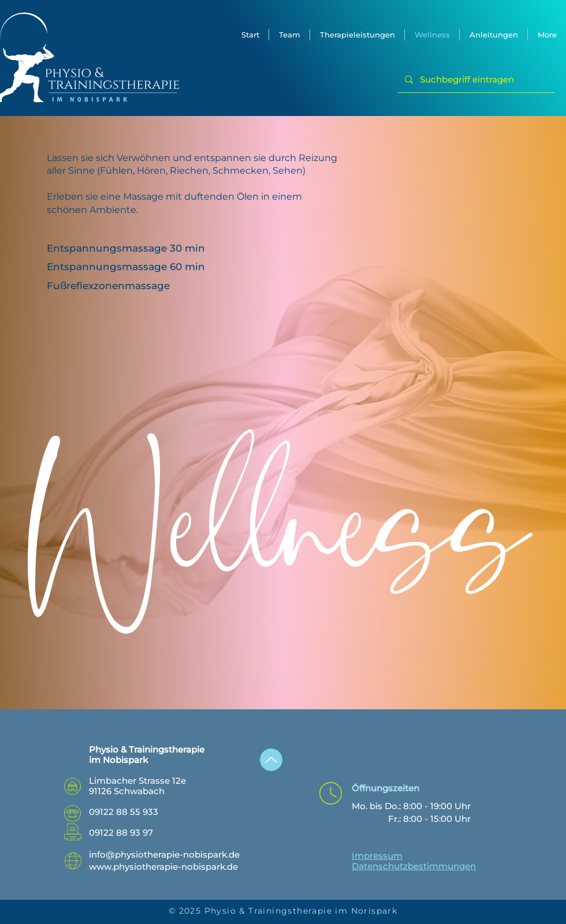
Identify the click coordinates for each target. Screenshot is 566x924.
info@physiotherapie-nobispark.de (164, 854)
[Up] (271, 760)
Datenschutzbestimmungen (414, 866)
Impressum (377, 856)
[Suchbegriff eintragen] (475, 80)
